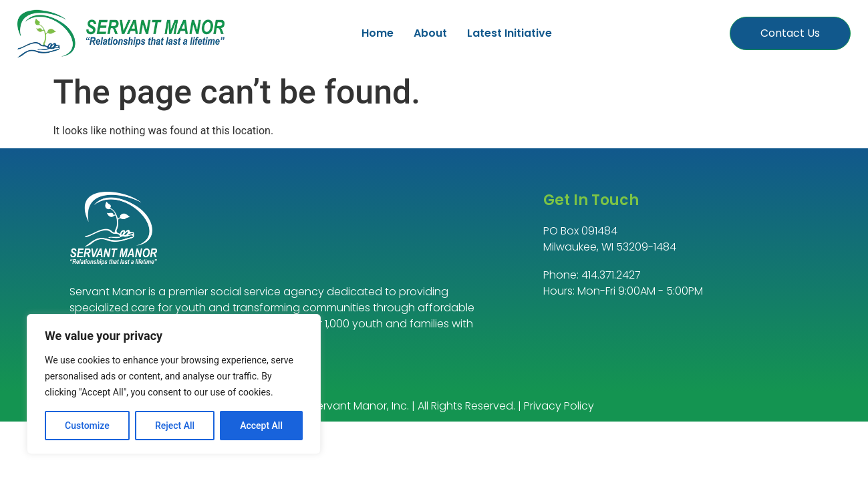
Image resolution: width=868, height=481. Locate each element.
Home (378, 33)
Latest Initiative (510, 33)
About (430, 33)
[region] (174, 384)
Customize (87, 426)
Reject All (175, 426)
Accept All (261, 426)
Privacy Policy (559, 406)
